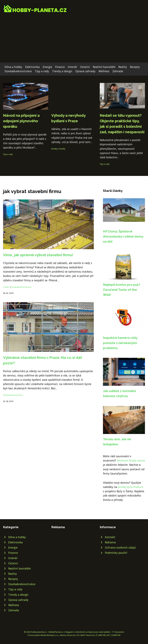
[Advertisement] (74, 36)
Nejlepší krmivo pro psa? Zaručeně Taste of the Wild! (122, 290)
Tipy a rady (42, 71)
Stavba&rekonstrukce (18, 71)
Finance (60, 67)
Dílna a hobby (13, 67)
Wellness (104, 71)
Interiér (72, 67)
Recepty (135, 67)
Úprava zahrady (85, 71)
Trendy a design (62, 71)
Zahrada (118, 71)
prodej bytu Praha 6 (131, 487)
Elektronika (32, 67)
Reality (123, 67)
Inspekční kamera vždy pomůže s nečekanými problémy (120, 343)
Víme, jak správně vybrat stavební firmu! (38, 255)
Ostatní (85, 67)
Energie (47, 67)
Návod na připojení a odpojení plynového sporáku (21, 121)
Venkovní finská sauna (131, 460)
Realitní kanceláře (104, 67)
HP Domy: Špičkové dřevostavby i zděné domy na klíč (123, 236)
